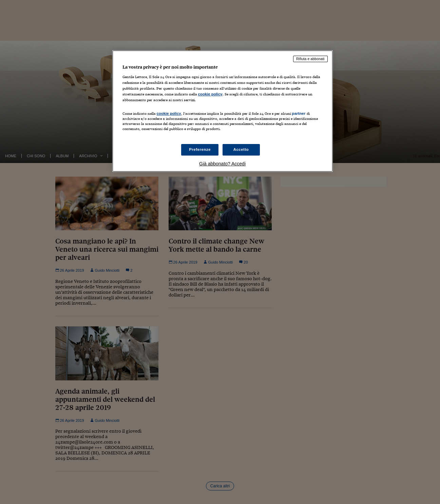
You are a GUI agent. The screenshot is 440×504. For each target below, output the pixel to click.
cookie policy (210, 94)
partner (299, 113)
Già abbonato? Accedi (222, 164)
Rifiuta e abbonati (310, 59)
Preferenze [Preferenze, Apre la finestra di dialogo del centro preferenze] (200, 149)
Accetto (241, 149)
